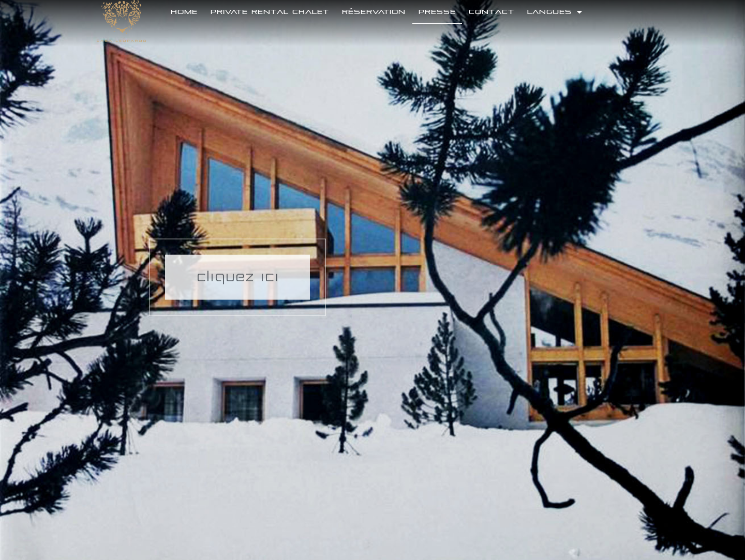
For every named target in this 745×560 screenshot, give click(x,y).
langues (555, 12)
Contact (491, 12)
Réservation (374, 12)
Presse (437, 12)
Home (184, 12)
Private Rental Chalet (270, 12)
